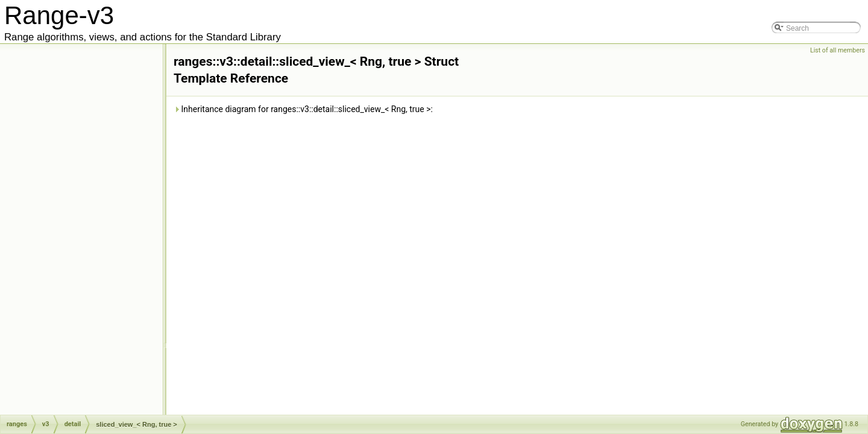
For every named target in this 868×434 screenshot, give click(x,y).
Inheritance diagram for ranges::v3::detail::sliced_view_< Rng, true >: (303, 109)
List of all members (838, 50)
